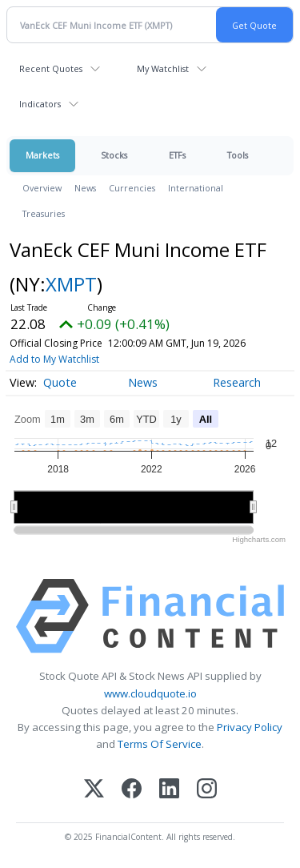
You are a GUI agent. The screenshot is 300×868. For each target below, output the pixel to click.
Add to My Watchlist (54, 359)
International (196, 188)
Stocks (114, 155)
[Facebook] (132, 790)
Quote (60, 382)
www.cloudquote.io (150, 693)
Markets (42, 155)
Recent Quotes (51, 68)
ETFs (177, 155)
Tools (238, 155)
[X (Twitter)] (94, 790)
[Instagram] (207, 790)
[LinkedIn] (169, 790)
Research (237, 382)
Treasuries (44, 213)
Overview (42, 188)
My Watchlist (163, 68)
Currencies (132, 188)
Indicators (40, 104)
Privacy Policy (250, 727)
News (85, 188)
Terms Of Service (160, 744)
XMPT (71, 284)
